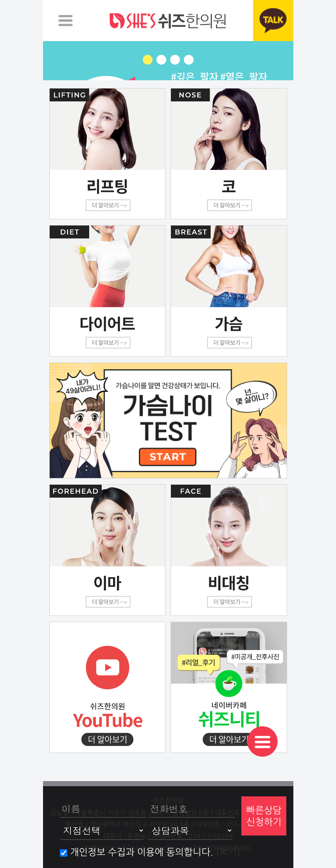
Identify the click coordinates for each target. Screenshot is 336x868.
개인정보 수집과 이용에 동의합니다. (137, 852)
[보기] (228, 851)
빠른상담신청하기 (264, 816)
